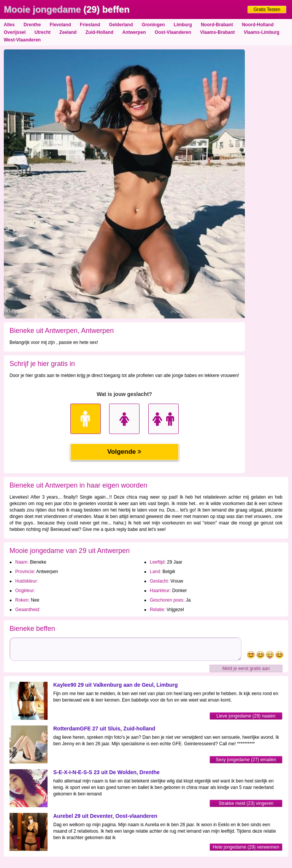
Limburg (183, 25)
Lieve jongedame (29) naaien (246, 716)
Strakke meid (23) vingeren (246, 803)
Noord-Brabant (217, 25)
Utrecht (43, 32)
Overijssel (15, 32)
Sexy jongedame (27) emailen (246, 760)
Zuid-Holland (99, 32)
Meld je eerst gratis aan (246, 668)
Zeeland (68, 32)
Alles (9, 25)
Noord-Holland (258, 25)
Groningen (153, 25)
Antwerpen (134, 32)
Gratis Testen (267, 10)
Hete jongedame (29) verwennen (246, 847)
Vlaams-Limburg (262, 32)
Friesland (90, 25)
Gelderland (121, 25)
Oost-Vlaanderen (173, 32)
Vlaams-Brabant (217, 32)
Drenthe (32, 25)
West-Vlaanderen (22, 40)
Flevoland (60, 25)
